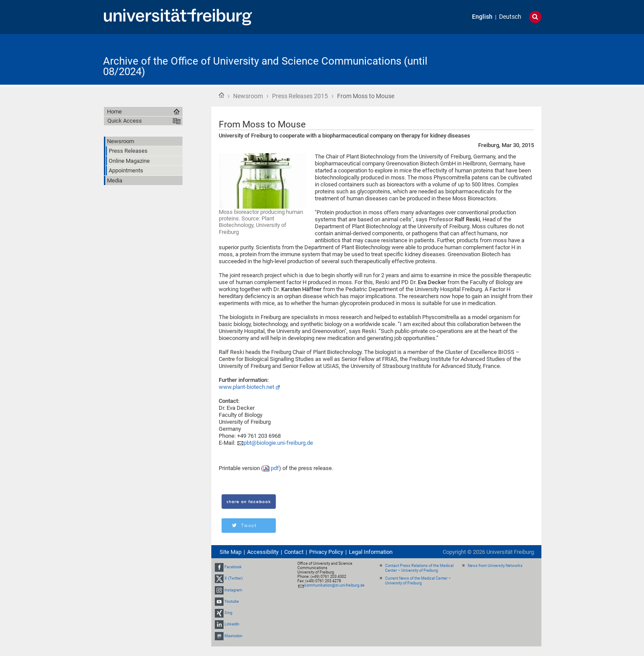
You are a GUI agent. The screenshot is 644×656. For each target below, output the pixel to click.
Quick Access (125, 121)
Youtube (232, 601)
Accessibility (263, 552)
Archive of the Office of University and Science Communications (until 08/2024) (265, 66)
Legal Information (371, 552)
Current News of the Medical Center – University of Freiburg (418, 581)
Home (221, 95)
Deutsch (510, 17)
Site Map (231, 552)
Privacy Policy (326, 552)
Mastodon (233, 636)
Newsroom (248, 96)
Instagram (233, 590)
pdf (275, 468)
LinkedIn (232, 624)
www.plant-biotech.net (246, 387)
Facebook (233, 567)
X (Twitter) (234, 579)
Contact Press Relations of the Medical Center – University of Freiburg (419, 568)
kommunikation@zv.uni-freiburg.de (334, 585)
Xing (228, 613)
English (482, 17)
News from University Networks (495, 566)
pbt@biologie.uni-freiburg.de (278, 443)
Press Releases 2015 (300, 96)
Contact (294, 552)
